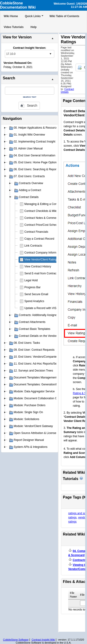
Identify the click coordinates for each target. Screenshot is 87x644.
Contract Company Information (43, 253)
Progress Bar (32, 287)
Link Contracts (33, 246)
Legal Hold (31, 280)
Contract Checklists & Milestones (45, 211)
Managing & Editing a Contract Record (48, 204)
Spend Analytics (34, 301)
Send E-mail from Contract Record (46, 273)
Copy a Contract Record (39, 239)
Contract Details (67, 90)
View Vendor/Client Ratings (41, 260)
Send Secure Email (36, 294)
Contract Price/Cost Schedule (43, 225)
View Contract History (38, 266)
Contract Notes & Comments (42, 218)
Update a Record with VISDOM (44, 308)
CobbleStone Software (16, 640)
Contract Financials (36, 232)
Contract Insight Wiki (43, 640)
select (50, 54)
